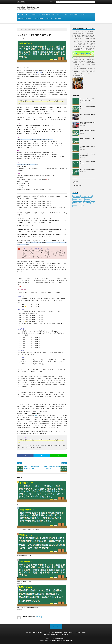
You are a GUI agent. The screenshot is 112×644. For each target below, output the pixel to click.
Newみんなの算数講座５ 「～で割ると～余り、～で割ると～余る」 (31, 503)
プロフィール (49, 19)
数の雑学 (83, 15)
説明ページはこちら (82, 58)
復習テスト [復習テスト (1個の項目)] (81, 199)
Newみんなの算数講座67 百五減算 (24, 581)
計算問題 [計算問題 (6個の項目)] (75, 206)
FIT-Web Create (56, 640)
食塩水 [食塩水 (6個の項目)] (84, 206)
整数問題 (33, 39)
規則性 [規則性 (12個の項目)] (93, 203)
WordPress (69, 640)
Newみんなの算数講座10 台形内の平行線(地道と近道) (28, 529)
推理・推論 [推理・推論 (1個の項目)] (88, 199)
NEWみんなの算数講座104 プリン (24, 555)
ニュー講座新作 (27, 39)
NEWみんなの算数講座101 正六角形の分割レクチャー (28, 608)
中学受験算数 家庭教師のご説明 (47, 15)
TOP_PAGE (21, 15)
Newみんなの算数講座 (31, 15)
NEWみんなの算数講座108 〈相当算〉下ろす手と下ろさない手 (64, 2)
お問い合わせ (58, 19)
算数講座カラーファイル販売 (25, 19)
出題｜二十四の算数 (39, 19)
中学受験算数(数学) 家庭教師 (60, 632)
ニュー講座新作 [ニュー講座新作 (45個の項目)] (77, 196)
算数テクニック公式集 (62, 15)
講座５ (37, 416)
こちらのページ (77, 72)
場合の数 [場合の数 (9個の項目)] (90, 196)
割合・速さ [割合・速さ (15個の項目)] (84, 196)
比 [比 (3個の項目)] (84, 203)
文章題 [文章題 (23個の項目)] (80, 203)
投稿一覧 (38, 617)
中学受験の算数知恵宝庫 (28, 7)
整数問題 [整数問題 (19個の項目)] (75, 203)
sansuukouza (20, 39)
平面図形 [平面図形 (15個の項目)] (75, 199)
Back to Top (56, 627)
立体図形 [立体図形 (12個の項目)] (88, 203)
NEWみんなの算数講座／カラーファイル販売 (56, 634)
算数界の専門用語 (74, 15)
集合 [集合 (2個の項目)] (80, 206)
